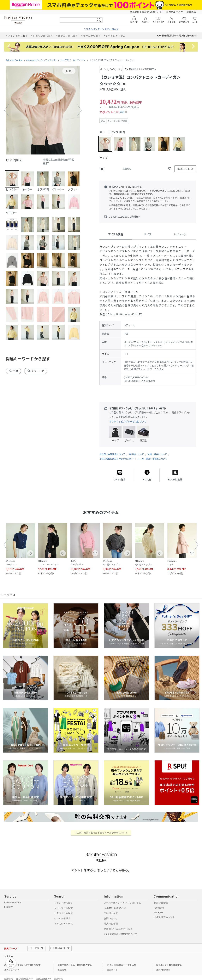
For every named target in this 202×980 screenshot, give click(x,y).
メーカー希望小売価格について (152, 455)
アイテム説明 (116, 234)
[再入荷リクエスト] (185, 169)
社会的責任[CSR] (43, 975)
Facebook (159, 904)
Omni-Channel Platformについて (121, 930)
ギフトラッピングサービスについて (128, 422)
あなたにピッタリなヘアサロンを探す (22, 961)
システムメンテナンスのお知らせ (101, 29)
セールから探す (62, 915)
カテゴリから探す (63, 909)
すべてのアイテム (63, 920)
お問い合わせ (111, 915)
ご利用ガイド (111, 909)
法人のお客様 (111, 920)
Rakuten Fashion (14, 60)
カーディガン (79, 60)
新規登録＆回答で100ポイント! (146, 12)
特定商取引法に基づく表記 (118, 925)
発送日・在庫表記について (112, 450)
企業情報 (9, 975)
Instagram (159, 909)
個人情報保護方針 (24, 975)
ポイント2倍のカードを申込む (121, 961)
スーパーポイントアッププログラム (122, 899)
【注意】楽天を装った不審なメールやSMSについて (101, 829)
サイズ (148, 234)
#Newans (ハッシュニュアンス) (41, 60)
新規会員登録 (161, 899)
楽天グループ (173, 12)
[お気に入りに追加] (170, 169)
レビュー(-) (180, 234)
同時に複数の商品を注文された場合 (116, 455)
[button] (43, 111)
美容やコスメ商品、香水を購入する (75, 961)
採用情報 (58, 975)
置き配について (136, 450)
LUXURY (9, 903)
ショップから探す (63, 904)
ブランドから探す (63, 899)
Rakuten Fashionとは (115, 904)
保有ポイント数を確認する (169, 961)
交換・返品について (157, 450)
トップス (65, 60)
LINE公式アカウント (164, 913)
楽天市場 (191, 12)
